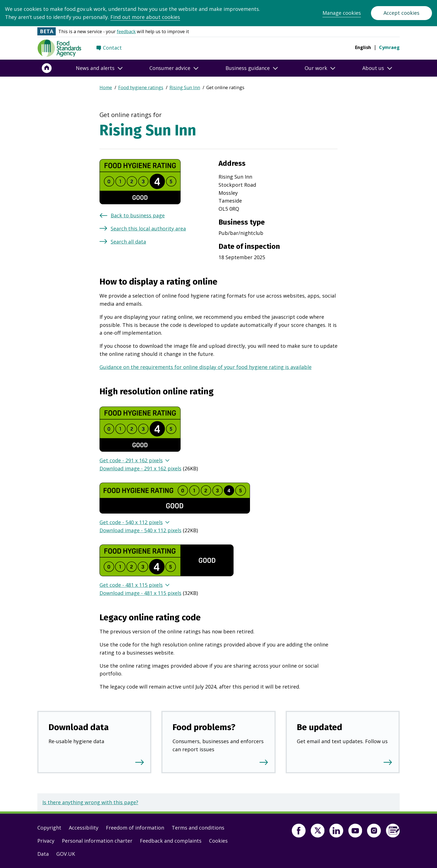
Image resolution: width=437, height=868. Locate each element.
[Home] (47, 68)
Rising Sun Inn (185, 87)
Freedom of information (135, 828)
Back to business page (138, 215)
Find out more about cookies (145, 17)
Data (43, 854)
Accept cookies (401, 13)
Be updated (320, 727)
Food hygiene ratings (141, 87)
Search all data (128, 242)
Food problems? (204, 727)
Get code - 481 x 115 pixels (131, 585)
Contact (112, 48)
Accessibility (84, 828)
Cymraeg (389, 47)
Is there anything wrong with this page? (90, 802)
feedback (126, 31)
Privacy (46, 841)
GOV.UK (66, 854)
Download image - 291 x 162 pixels (140, 468)
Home (106, 87)
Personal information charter (97, 841)
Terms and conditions (198, 828)
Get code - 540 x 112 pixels (131, 522)
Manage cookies (342, 13)
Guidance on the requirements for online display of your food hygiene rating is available (206, 367)
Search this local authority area (148, 228)
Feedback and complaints (171, 841)
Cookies (218, 841)
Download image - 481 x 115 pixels (140, 593)
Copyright (49, 828)
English (363, 47)
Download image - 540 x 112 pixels (140, 530)
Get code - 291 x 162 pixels (131, 460)
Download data (79, 727)
